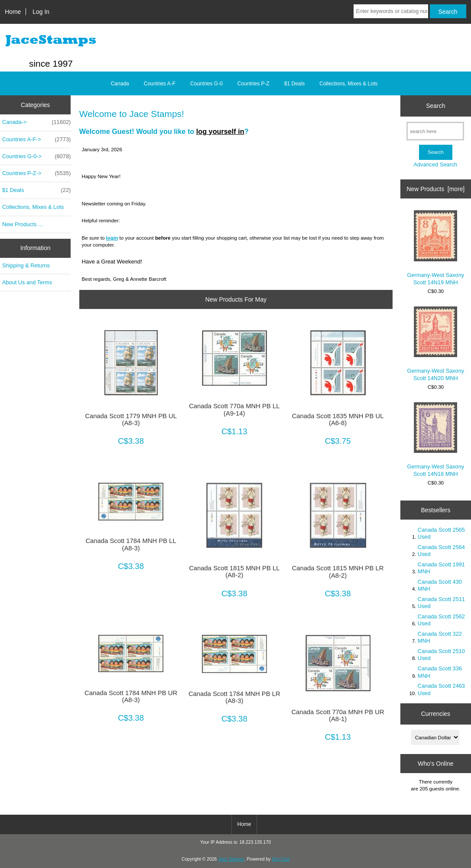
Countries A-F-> (36, 140)
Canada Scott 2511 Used (441, 603)
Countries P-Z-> (36, 173)
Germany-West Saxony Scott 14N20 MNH (436, 344)
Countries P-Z (253, 84)
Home (13, 12)
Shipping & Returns (26, 265)
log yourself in (220, 131)
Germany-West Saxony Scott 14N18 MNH (436, 440)
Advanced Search (435, 164)
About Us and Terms (27, 282)
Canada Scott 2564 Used (441, 551)
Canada (120, 84)
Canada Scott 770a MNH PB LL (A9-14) (234, 410)
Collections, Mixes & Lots (348, 84)
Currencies (436, 714)
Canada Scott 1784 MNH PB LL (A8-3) (131, 544)
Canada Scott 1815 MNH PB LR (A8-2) (338, 572)
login (112, 238)
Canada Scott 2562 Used (441, 620)
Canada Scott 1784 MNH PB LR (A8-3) (234, 697)
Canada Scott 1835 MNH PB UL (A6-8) (338, 419)
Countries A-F (160, 84)
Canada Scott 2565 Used (441, 533)
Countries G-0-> (36, 156)
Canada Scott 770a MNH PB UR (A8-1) (338, 715)
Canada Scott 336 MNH (440, 672)
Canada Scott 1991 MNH (441, 568)
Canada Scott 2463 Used (441, 689)
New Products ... (23, 224)
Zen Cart (281, 859)
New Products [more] (436, 189)
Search (435, 106)
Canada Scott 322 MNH (440, 637)
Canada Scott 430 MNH (440, 585)
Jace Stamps (231, 859)
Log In (41, 12)
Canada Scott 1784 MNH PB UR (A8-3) (131, 696)
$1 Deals (294, 84)
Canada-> (36, 122)
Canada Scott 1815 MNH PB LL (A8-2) (234, 572)
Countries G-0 (206, 84)
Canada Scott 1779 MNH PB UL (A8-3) (131, 419)
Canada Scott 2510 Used (441, 655)
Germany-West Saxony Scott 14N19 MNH (436, 248)
